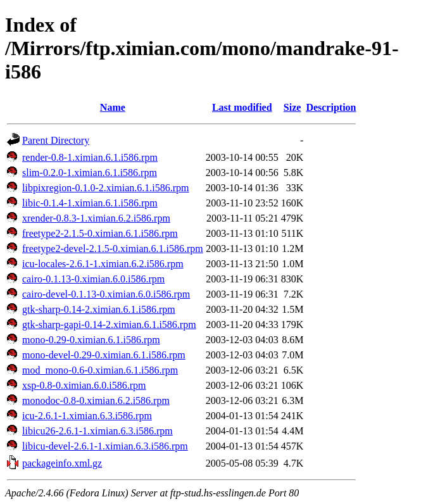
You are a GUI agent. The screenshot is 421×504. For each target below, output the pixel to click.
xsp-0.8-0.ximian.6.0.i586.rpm (84, 385)
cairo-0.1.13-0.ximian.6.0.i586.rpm (93, 279)
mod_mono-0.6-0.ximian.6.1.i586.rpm (100, 370)
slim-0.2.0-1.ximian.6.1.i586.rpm (90, 173)
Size (292, 107)
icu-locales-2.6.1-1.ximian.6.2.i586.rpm (103, 264)
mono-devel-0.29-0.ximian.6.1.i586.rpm (104, 355)
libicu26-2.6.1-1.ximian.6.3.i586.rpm (97, 431)
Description (331, 107)
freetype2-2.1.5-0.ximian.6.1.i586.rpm (100, 233)
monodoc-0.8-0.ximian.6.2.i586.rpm (96, 400)
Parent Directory (56, 140)
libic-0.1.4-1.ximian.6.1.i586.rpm (90, 203)
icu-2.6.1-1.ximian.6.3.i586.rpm (87, 416)
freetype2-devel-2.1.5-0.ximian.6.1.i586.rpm (113, 249)
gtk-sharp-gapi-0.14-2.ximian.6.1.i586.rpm (109, 324)
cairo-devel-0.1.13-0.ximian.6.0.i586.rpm (106, 294)
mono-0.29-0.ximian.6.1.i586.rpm (91, 340)
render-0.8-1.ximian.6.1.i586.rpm (90, 157)
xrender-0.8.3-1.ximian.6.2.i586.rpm (96, 218)
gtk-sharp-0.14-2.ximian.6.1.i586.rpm (99, 309)
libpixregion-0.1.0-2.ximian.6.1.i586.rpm (106, 188)
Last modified (242, 107)
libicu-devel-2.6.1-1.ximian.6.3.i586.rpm (105, 446)
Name (113, 107)
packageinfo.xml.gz (62, 463)
